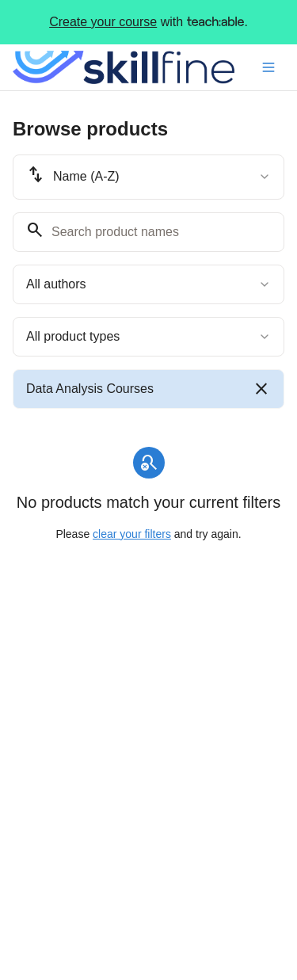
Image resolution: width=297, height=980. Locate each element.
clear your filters (132, 534)
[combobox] (148, 177)
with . (148, 22)
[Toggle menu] (268, 67)
